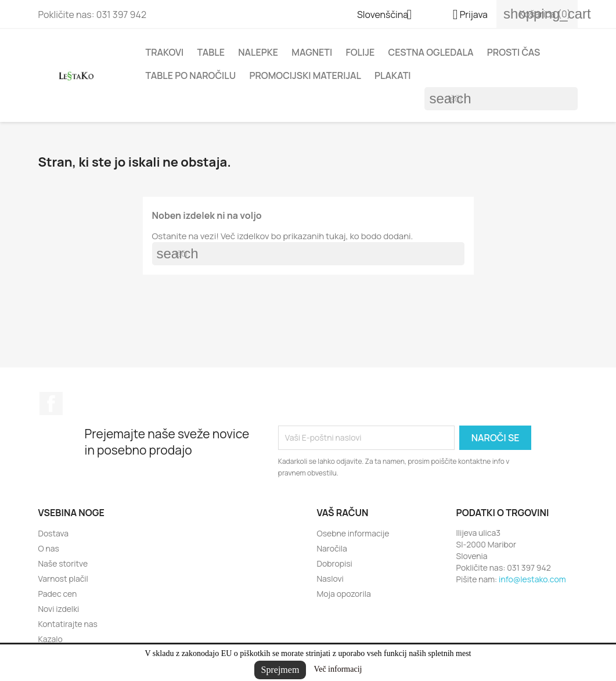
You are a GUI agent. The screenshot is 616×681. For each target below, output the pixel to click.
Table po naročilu (191, 75)
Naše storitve (63, 563)
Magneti (312, 52)
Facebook (51, 403)
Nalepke (258, 52)
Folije (360, 52)
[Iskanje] (501, 99)
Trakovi (165, 52)
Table (211, 52)
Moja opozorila (344, 594)
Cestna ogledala (431, 52)
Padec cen (58, 594)
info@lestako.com (532, 579)
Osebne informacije (353, 533)
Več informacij (338, 669)
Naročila (332, 548)
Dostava (54, 533)
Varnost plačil (63, 579)
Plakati (393, 75)
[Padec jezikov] (389, 16)
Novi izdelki (59, 609)
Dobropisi (335, 563)
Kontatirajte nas (68, 624)
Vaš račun (343, 513)
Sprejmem (280, 670)
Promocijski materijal (305, 75)
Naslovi (330, 579)
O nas (49, 548)
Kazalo (51, 639)
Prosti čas (514, 52)
